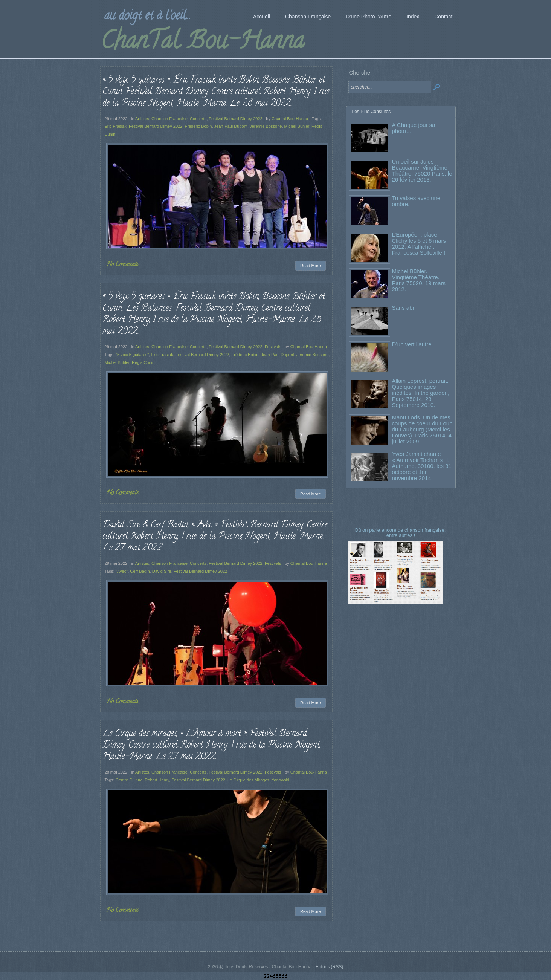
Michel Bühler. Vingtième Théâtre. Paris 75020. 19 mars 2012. (419, 280)
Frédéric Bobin (198, 126)
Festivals (273, 347)
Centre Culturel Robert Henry (142, 780)
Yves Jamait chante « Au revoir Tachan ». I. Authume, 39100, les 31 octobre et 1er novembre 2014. (422, 466)
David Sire (162, 571)
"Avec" (122, 571)
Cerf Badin (140, 571)
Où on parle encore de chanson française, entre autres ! (401, 533)
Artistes (142, 119)
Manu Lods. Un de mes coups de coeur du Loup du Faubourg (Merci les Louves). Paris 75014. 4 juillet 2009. (422, 429)
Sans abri (404, 308)
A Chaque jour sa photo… (414, 128)
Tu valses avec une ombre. (416, 201)
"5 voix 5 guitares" (132, 355)
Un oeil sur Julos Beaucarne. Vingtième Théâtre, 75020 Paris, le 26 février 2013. (422, 170)
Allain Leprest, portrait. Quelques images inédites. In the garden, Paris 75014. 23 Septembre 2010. (421, 393)
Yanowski (280, 780)
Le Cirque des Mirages (248, 780)
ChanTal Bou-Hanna (202, 43)
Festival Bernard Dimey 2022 (235, 119)
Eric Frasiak (116, 126)
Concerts (198, 119)
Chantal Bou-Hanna (290, 119)
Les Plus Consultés (372, 112)
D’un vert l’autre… (415, 344)
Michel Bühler (297, 126)
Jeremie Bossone (266, 126)
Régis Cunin (143, 362)
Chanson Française (169, 119)
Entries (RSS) (329, 967)
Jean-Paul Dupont (231, 126)
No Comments (123, 265)
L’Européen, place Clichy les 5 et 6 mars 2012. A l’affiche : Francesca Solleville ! (419, 244)
